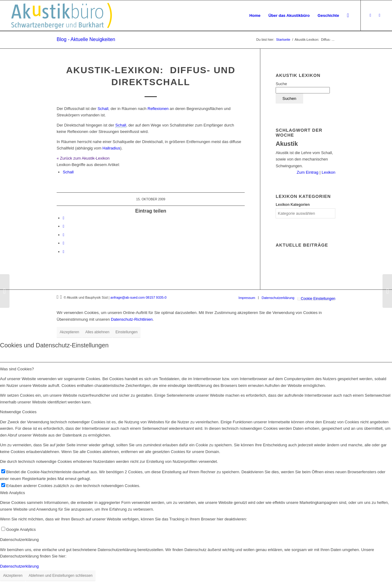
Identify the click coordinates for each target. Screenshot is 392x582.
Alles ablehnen (97, 332)
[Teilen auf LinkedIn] (64, 226)
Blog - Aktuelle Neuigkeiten (86, 39)
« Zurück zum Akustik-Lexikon (83, 158)
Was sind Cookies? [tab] (17, 369)
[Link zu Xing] (370, 15)
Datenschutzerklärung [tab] (19, 540)
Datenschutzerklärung (19, 566)
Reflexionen (158, 109)
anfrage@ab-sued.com (128, 297)
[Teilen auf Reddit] (64, 243)
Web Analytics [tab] (12, 493)
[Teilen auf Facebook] (64, 218)
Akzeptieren (69, 332)
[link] (121, 125)
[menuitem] (255, 16)
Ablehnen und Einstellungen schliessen (60, 576)
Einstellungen (126, 332)
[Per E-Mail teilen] (64, 252)
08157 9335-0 (156, 297)
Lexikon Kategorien (293, 205)
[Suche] (348, 16)
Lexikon (328, 172)
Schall (103, 109)
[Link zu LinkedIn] (379, 15)
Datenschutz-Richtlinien (132, 319)
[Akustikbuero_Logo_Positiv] (62, 16)
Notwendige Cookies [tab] (18, 412)
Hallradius (111, 148)
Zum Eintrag (308, 172)
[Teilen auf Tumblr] (64, 235)
